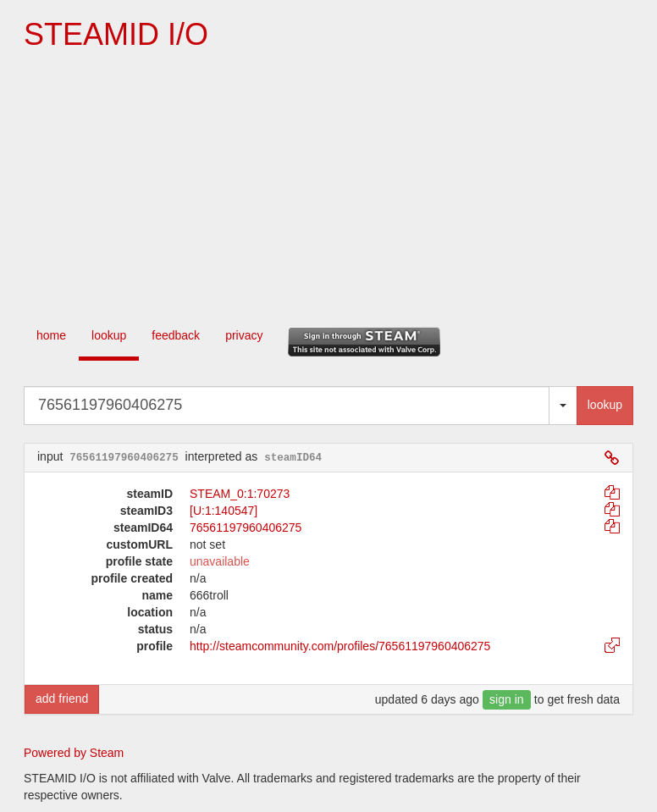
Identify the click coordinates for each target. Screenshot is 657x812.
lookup (109, 335)
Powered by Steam (74, 753)
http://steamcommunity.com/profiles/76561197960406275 (340, 646)
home (51, 335)
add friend (62, 699)
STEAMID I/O (116, 34)
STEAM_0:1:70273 (240, 494)
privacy (244, 335)
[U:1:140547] (224, 511)
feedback (176, 335)
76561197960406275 (246, 528)
